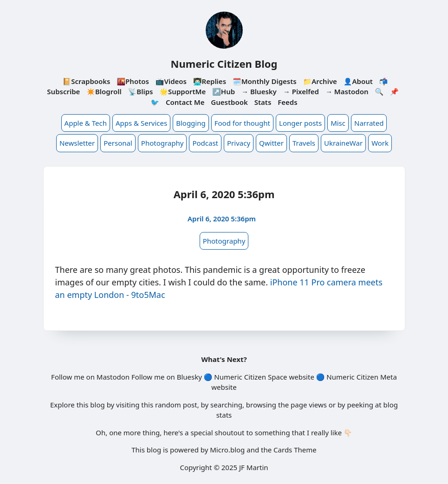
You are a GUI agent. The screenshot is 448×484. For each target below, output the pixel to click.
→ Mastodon (347, 91)
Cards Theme (295, 450)
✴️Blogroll (104, 91)
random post (176, 405)
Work (380, 143)
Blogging (191, 123)
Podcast (205, 143)
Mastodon (113, 377)
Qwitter (271, 143)
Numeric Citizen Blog (224, 64)
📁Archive (320, 81)
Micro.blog (227, 450)
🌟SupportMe (182, 91)
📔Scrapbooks (87, 81)
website (301, 377)
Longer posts (300, 123)
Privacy (239, 143)
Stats (263, 102)
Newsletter (77, 143)
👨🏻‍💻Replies (210, 81)
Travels (304, 143)
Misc (338, 123)
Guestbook (229, 102)
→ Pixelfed (301, 91)
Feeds (287, 102)
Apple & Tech (86, 123)
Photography (162, 143)
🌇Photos (133, 81)
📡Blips (141, 91)
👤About (358, 81)
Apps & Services (141, 123)
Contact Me (185, 102)
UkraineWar (343, 143)
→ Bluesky (259, 91)
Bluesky (189, 377)
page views (309, 405)
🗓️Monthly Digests (265, 81)
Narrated (369, 123)
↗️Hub (224, 91)
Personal (118, 143)
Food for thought (242, 123)
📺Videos (171, 81)
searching (226, 405)
